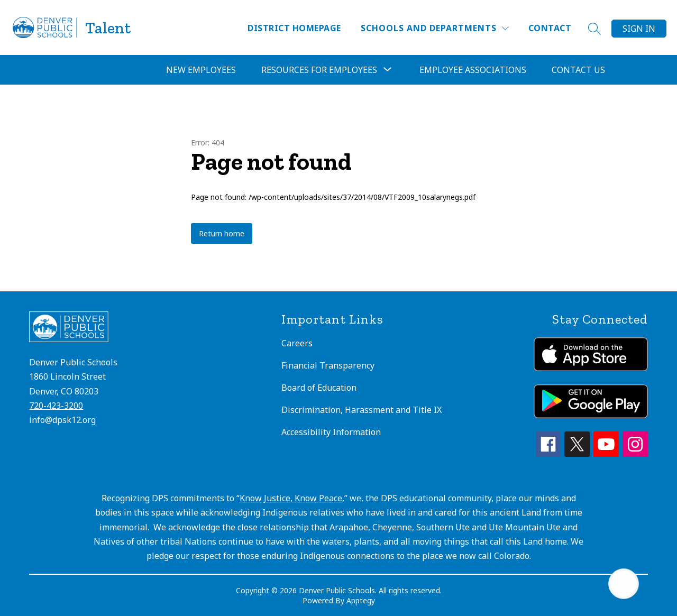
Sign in (639, 29)
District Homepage (294, 28)
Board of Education (319, 388)
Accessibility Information (331, 432)
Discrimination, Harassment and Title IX (362, 410)
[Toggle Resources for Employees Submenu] (388, 70)
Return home (222, 233)
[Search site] (594, 29)
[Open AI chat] (624, 584)
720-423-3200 (56, 406)
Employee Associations (473, 70)
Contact (550, 28)
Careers (297, 343)
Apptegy (361, 600)
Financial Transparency (328, 365)
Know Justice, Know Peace (291, 498)
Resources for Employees (319, 70)
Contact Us (578, 70)
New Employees (201, 70)
